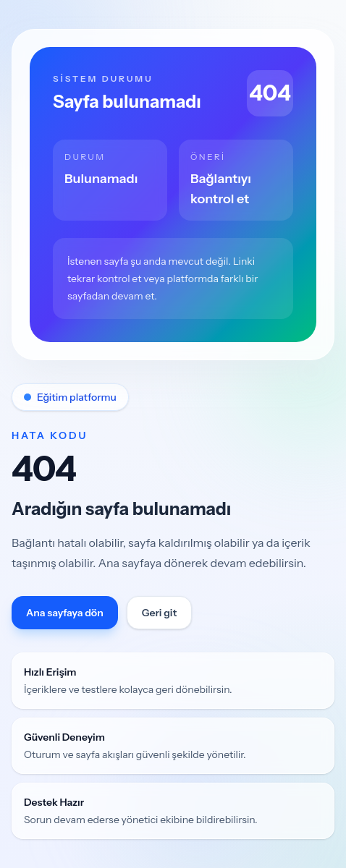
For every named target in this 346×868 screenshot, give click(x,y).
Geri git (160, 613)
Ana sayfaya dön (65, 613)
